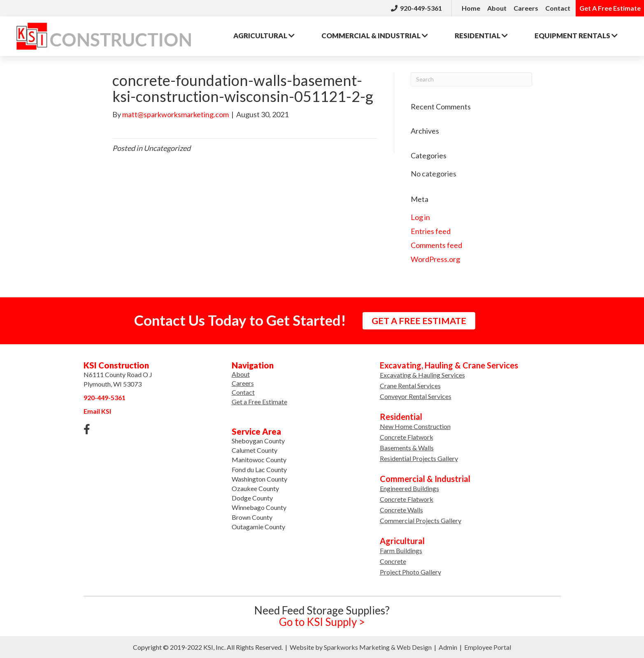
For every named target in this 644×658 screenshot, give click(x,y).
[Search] (471, 79)
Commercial (375, 36)
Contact (558, 8)
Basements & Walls (407, 448)
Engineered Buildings (409, 488)
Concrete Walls (401, 510)
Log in (420, 217)
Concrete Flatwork (407, 437)
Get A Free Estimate (610, 8)
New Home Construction (415, 426)
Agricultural (264, 36)
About (497, 8)
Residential (481, 36)
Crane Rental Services (410, 386)
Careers (526, 8)
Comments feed (436, 245)
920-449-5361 (416, 8)
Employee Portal (488, 647)
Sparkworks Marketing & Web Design (378, 647)
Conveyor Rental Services (416, 396)
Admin (448, 647)
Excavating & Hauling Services (422, 375)
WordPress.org (435, 259)
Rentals (576, 36)
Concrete (393, 561)
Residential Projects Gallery (419, 458)
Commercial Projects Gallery (421, 520)
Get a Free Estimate (259, 402)
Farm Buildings (401, 550)
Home (471, 8)
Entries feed (431, 231)
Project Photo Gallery (410, 572)
